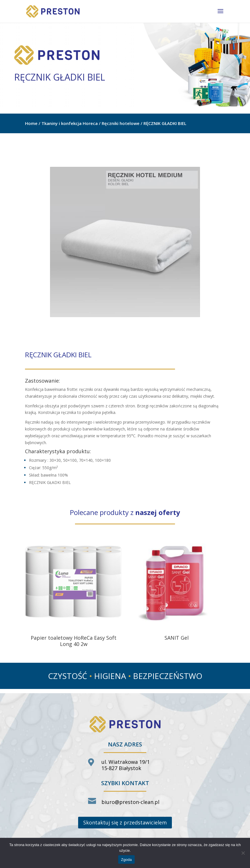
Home (31, 123)
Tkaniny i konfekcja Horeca (70, 123)
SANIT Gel (177, 638)
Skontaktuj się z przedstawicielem (125, 822)
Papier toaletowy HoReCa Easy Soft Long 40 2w (74, 641)
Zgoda (126, 860)
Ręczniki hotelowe (121, 123)
